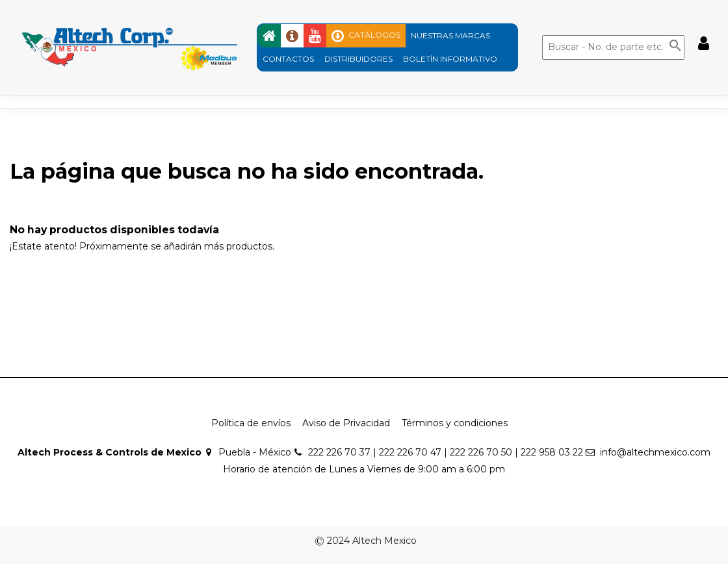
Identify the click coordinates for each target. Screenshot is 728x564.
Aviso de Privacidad (346, 423)
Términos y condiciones (455, 423)
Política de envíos (251, 423)
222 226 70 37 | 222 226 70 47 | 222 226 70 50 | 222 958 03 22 (446, 452)
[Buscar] (613, 47)
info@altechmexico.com (655, 452)
